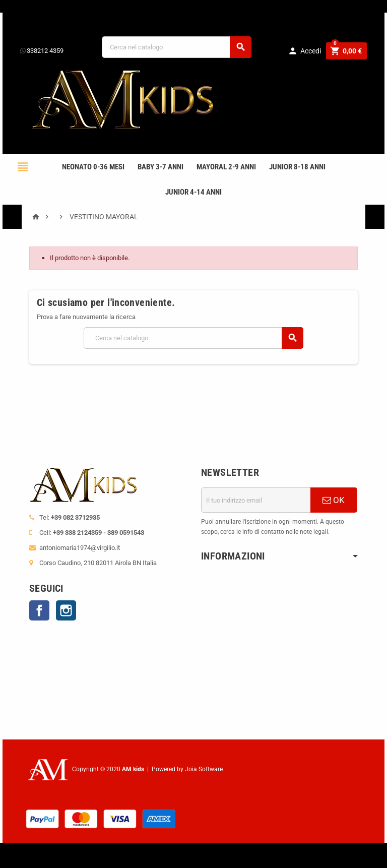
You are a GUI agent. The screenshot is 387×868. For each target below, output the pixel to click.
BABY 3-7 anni (160, 167)
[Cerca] (177, 47)
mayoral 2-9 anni (226, 167)
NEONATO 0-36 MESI (93, 167)
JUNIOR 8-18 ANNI (297, 167)
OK (334, 500)
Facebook (39, 610)
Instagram (66, 610)
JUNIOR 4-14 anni (193, 192)
